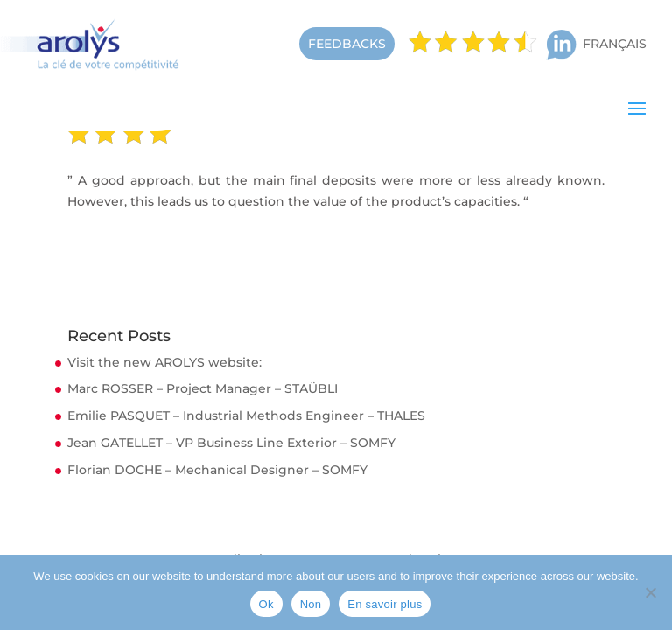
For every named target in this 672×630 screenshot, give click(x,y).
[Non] (650, 592)
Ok (266, 604)
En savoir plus (385, 604)
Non (311, 604)
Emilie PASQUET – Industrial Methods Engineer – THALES (246, 416)
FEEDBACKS (347, 44)
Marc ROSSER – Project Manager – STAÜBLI (203, 388)
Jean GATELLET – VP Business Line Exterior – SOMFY (231, 443)
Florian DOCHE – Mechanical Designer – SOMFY (217, 470)
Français (615, 44)
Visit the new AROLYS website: (164, 362)
